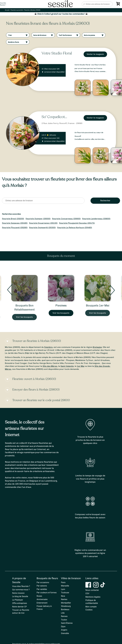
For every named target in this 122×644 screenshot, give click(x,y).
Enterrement (42, 603)
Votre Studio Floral (57, 53)
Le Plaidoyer (18, 600)
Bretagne (97, 347)
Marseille (65, 586)
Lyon (63, 589)
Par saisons (42, 586)
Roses (39, 596)
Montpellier (66, 603)
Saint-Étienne (67, 623)
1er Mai (81, 366)
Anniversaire (42, 599)
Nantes (64, 599)
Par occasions (43, 582)
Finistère (48, 347)
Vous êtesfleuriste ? (3, 4)
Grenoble (65, 633)
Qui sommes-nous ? (21, 590)
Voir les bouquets (24, 317)
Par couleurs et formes (47, 593)
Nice (63, 596)
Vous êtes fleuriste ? (21, 586)
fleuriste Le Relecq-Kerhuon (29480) (75, 227)
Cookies (89, 610)
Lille (63, 613)
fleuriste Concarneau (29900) (66, 219)
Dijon (63, 627)
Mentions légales (93, 597)
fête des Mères (50, 366)
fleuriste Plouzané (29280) (15, 227)
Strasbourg (66, 606)
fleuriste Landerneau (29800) (96, 219)
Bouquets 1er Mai (98, 306)
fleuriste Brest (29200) (13, 219)
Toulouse (65, 593)
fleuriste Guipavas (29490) (15, 223)
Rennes (64, 616)
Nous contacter (92, 590)
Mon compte (91, 607)
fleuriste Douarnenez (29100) (43, 223)
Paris (63, 582)
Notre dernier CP (20, 607)
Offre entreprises (20, 603)
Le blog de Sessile (20, 596)
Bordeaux (65, 609)
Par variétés (42, 589)
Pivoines (61, 306)
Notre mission (18, 593)
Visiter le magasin (95, 54)
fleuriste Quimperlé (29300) (42, 227)
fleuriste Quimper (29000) (38, 219)
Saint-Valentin (67, 366)
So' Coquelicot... (54, 117)
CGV (87, 593)
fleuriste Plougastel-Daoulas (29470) (77, 223)
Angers (64, 630)
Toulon (64, 620)
